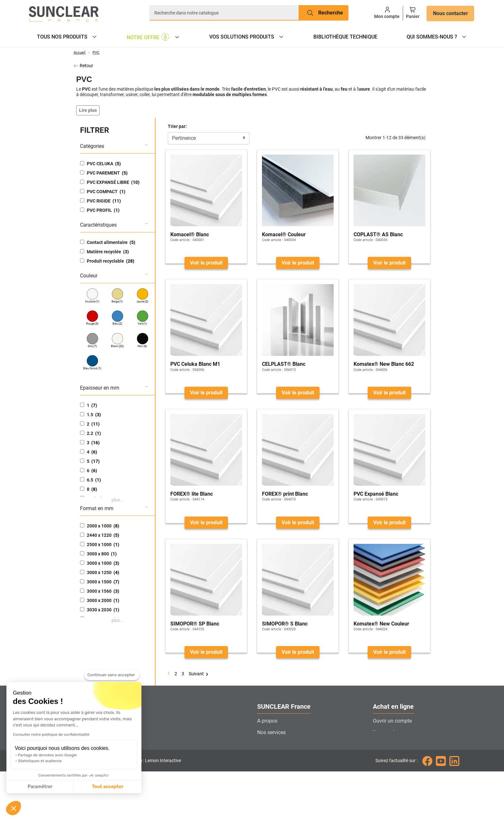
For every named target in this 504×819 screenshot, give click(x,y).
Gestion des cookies (280, 779)
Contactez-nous (275, 756)
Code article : (181, 240)
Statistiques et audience (40, 761)
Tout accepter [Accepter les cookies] (108, 787)
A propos (267, 721)
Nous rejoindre (274, 767)
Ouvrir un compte (392, 721)
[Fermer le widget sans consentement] (112, 675)
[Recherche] (224, 13)
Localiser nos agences (282, 744)
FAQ (378, 756)
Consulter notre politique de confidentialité (51, 734)
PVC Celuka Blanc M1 (195, 364)
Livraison (383, 744)
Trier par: (177, 126)
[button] (14, 808)
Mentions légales (392, 779)
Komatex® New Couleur (381, 624)
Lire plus (88, 110)
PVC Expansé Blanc (376, 494)
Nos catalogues (391, 732)
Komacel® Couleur (284, 234)
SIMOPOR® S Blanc (285, 624)
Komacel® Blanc (190, 234)
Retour (83, 66)
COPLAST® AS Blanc (378, 234)
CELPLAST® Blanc (284, 364)
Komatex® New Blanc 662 (384, 364)
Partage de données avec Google (47, 755)
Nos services (271, 732)
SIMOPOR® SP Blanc (195, 624)
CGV (378, 767)
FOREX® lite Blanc (192, 494)
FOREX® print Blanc (285, 494)
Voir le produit (206, 263)
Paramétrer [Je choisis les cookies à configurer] (40, 787)
